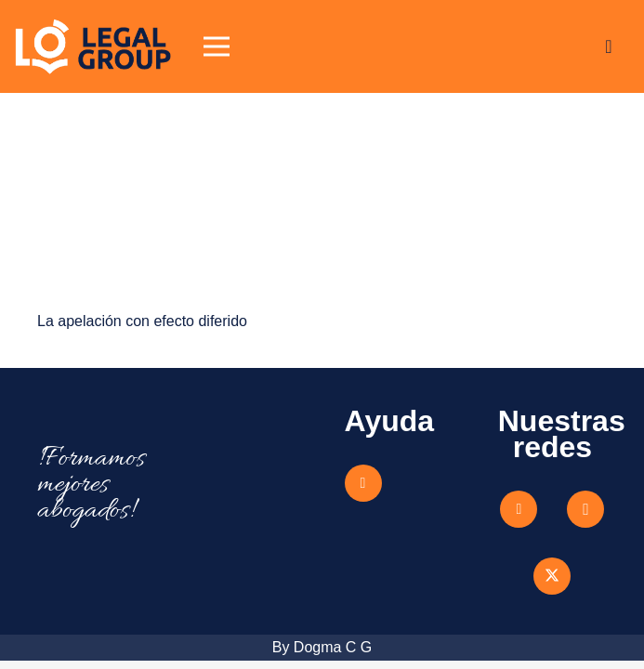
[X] (552, 576)
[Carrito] (609, 46)
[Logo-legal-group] (93, 46)
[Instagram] (585, 509)
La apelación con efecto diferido (142, 321)
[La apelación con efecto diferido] (169, 143)
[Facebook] (519, 509)
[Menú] (217, 46)
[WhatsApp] (363, 483)
